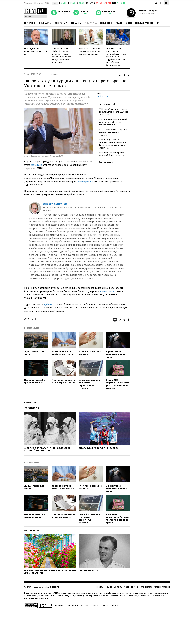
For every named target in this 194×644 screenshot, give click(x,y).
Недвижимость (144, 23)
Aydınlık (48, 304)
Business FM (103, 96)
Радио (109, 587)
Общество (106, 23)
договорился (107, 291)
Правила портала (144, 587)
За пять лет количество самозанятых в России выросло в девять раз (90, 51)
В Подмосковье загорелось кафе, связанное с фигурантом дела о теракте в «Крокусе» (113, 144)
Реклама (100, 587)
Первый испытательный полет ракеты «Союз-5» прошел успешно (113, 122)
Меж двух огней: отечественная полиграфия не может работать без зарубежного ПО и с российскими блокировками (117, 57)
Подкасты (45, 23)
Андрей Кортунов (55, 204)
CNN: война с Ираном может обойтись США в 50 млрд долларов (112, 155)
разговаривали (85, 181)
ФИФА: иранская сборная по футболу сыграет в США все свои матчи (114, 112)
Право (119, 23)
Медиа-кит (129, 587)
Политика (91, 23)
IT (158, 23)
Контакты (118, 587)
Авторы (157, 587)
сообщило (36, 165)
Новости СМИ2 (31, 403)
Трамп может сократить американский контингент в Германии (113, 132)
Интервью (30, 23)
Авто (129, 23)
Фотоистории (32, 408)
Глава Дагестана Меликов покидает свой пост (36, 51)
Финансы (76, 23)
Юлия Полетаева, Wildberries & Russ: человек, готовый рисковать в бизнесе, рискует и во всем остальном (62, 55)
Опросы (166, 587)
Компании (61, 23)
